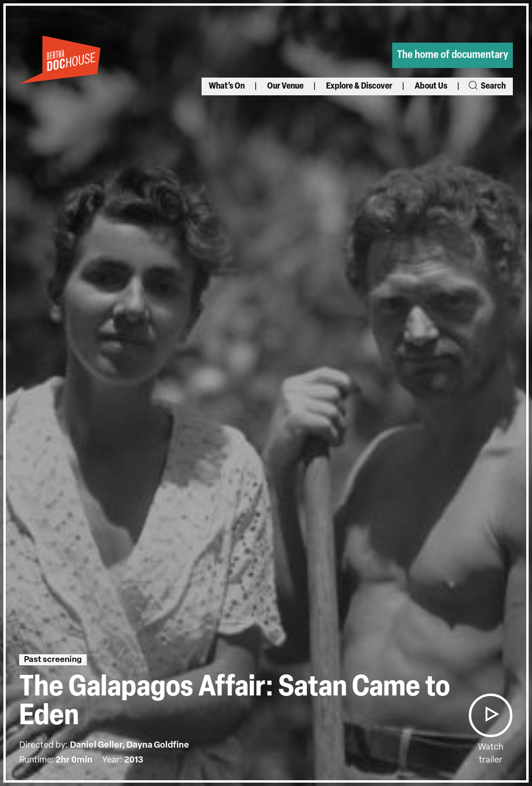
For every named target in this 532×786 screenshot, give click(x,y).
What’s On (227, 86)
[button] (490, 715)
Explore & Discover (359, 86)
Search (487, 86)
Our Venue (285, 86)
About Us (431, 86)
